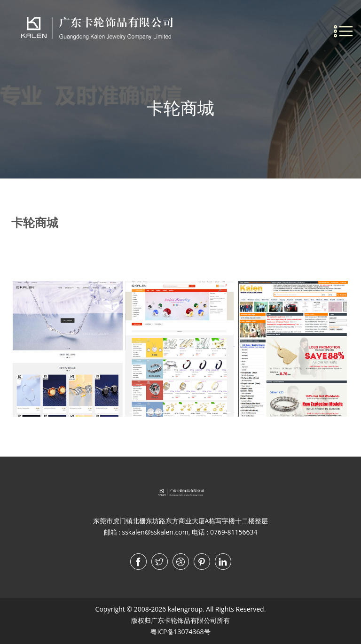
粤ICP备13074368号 (180, 632)
